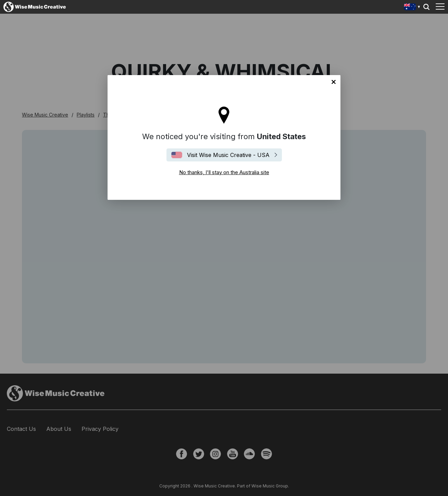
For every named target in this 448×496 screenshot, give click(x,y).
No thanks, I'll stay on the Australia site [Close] (334, 82)
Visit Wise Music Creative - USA (228, 155)
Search (426, 7)
